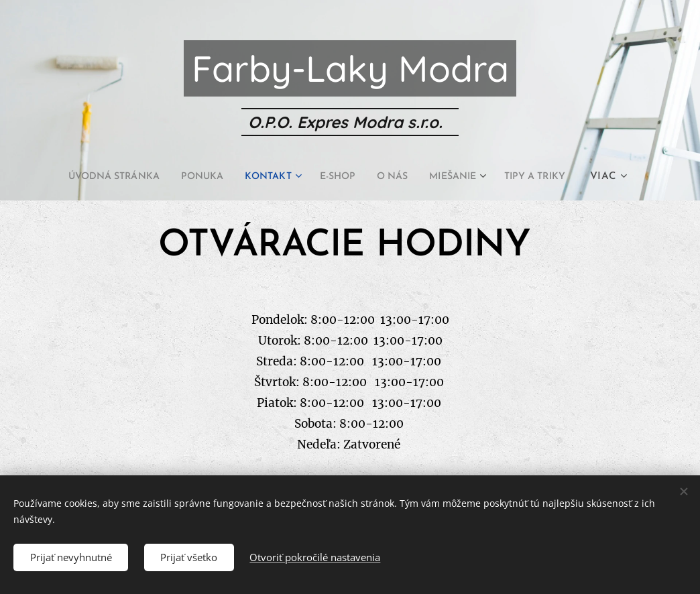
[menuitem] (99, 177)
